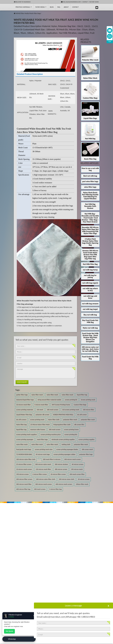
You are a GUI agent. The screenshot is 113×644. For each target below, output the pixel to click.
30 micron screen (84, 479)
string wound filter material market (49, 400)
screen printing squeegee (25, 439)
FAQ (59, 7)
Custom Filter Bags (90, 98)
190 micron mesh (77, 469)
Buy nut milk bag (90, 315)
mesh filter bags (42, 439)
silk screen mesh (87, 449)
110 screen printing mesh (71, 410)
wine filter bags (90, 187)
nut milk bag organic (90, 283)
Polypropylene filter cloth (62, 425)
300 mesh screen (55, 430)
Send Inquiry (22, 382)
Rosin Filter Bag (90, 159)
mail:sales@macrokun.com (71, 2)
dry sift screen (82, 415)
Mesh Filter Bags (35, 13)
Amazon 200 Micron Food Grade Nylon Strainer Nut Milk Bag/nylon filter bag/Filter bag (90, 255)
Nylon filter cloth (54, 420)
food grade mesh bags (24, 449)
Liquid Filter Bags (90, 118)
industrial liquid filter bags (25, 400)
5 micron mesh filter (41, 405)
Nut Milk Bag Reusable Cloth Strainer (90, 206)
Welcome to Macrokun (22, 2)
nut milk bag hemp (90, 270)
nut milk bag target (90, 309)
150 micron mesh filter (43, 469)
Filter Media (41, 7)
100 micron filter (88, 410)
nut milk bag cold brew (90, 297)
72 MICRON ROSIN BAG (24, 454)
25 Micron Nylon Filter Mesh (40, 425)
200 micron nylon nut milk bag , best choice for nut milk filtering (90, 349)
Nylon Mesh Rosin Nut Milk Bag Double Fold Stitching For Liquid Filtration (90, 196)
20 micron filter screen (58, 474)
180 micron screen (61, 469)
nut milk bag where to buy (90, 289)
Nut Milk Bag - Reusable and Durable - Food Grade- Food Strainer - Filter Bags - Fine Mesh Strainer (90, 218)
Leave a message (73, 606)
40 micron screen (78, 464)
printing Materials (24, 7)
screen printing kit (71, 400)
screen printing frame (71, 430)
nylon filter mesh (37, 395)
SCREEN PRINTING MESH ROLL (63, 415)
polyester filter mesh (70, 420)
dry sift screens (21, 420)
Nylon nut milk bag (90, 328)
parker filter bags (22, 395)
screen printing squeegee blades (67, 449)
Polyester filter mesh (90, 60)
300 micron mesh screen (44, 484)
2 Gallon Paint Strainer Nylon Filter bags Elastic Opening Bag (90, 242)
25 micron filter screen (24, 464)
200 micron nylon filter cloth (46, 479)
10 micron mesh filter (23, 405)
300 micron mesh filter (24, 484)
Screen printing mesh (88, 400)
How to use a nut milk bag (90, 169)
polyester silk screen (42, 415)
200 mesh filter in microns (52, 459)
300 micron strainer (61, 464)
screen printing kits (71, 435)
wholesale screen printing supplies (63, 439)
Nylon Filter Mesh (90, 78)
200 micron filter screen (24, 479)
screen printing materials (25, 410)
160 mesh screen (53, 410)
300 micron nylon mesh (43, 464)
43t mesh (40, 410)
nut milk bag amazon (90, 304)
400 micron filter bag (23, 489)
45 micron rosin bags (43, 454)
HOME (18, 13)
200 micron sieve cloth (67, 479)
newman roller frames (38, 430)
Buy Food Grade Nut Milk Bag (90, 321)
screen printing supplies (86, 439)
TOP (110, 42)
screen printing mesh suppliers (27, 435)
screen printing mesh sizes (44, 449)
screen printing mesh (37, 420)
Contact (85, 2)
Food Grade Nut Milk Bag (90, 358)
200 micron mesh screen (72, 459)
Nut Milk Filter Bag (90, 264)
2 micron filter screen (40, 474)
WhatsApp (12, 639)
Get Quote (9, 631)
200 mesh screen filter (77, 474)
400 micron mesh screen (64, 484)
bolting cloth (66, 444)
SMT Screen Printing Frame (61, 405)
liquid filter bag (82, 395)
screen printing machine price (51, 435)
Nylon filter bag (21, 425)
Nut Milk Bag (90, 139)
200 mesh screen (40, 489)
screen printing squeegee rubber (65, 454)
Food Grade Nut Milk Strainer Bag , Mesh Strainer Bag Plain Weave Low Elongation (90, 337)
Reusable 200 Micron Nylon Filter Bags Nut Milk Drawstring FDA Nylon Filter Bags (90, 230)
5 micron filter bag (55, 489)
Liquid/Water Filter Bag (24, 415)
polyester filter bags (86, 454)
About (66, 7)
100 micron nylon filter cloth (26, 459)
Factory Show (94, 2)
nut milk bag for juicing (90, 276)
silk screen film (79, 425)
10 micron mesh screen (24, 469)
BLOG (52, 7)
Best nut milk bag (90, 176)
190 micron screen (22, 474)
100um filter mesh (82, 484)
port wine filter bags (90, 181)
